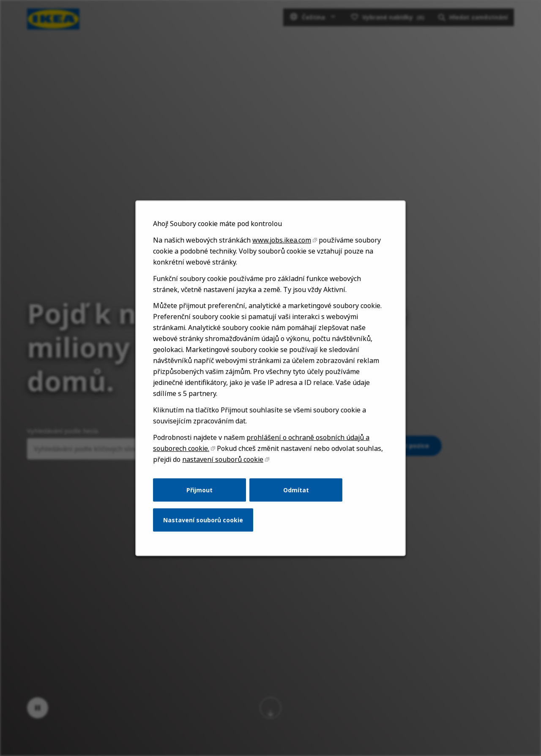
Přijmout (202, 498)
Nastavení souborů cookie (205, 527)
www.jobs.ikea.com (281, 256)
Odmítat (295, 498)
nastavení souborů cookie (224, 468)
